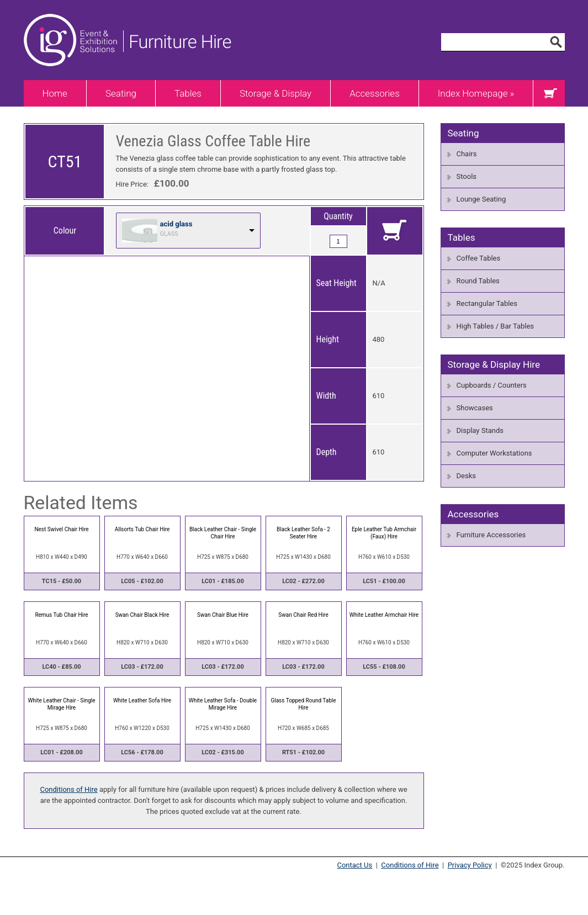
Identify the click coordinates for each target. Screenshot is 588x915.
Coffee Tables (479, 258)
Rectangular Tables (487, 303)
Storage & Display (276, 93)
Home (55, 93)
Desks (466, 476)
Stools (467, 176)
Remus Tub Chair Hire (61, 615)
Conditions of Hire (68, 789)
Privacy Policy (470, 865)
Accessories (375, 93)
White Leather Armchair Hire (384, 615)
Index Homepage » (476, 93)
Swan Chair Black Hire (142, 615)
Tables (188, 93)
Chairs (467, 154)
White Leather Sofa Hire (142, 700)
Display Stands (480, 430)
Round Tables (478, 281)
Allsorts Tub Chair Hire (142, 529)
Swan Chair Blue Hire (223, 615)
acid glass (176, 224)
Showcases (475, 408)
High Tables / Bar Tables (496, 326)
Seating (121, 93)
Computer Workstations (494, 453)
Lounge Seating (481, 199)
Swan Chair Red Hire (303, 615)
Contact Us (354, 865)
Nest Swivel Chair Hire (61, 529)
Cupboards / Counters (492, 385)
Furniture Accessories (491, 535)
